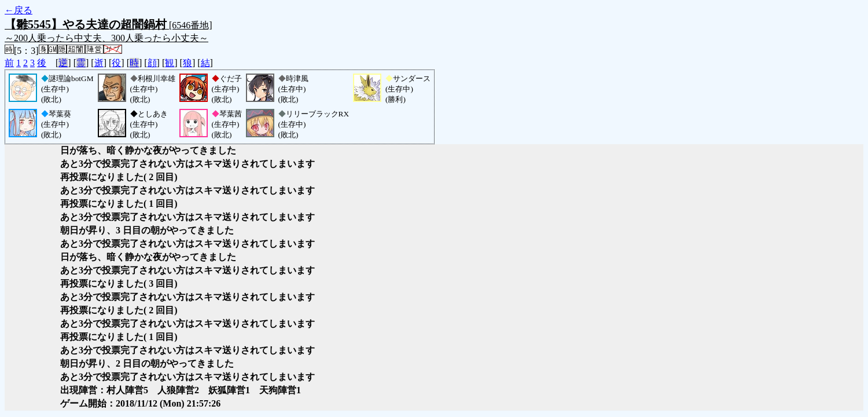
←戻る (19, 10)
